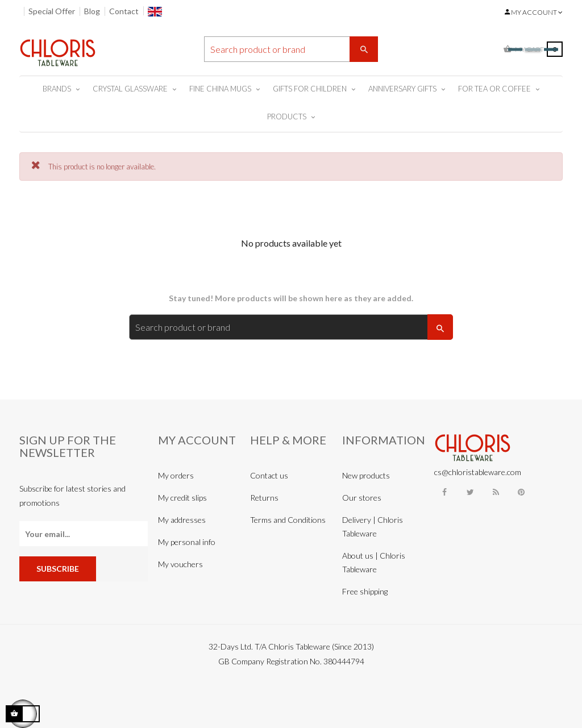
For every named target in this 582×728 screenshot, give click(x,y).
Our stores (362, 498)
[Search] (291, 49)
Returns (264, 498)
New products (366, 475)
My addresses (182, 520)
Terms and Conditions (288, 520)
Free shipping (365, 591)
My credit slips (182, 498)
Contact (124, 11)
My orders (176, 475)
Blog (92, 11)
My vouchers (180, 564)
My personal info (187, 542)
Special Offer (52, 11)
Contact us (269, 475)
